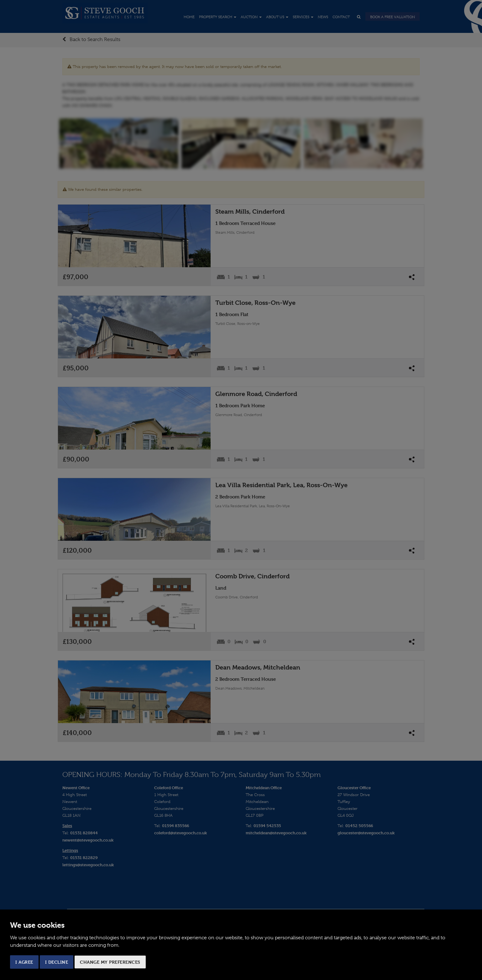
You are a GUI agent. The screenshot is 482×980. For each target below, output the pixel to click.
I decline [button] (57, 962)
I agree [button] (24, 962)
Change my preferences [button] (110, 962)
